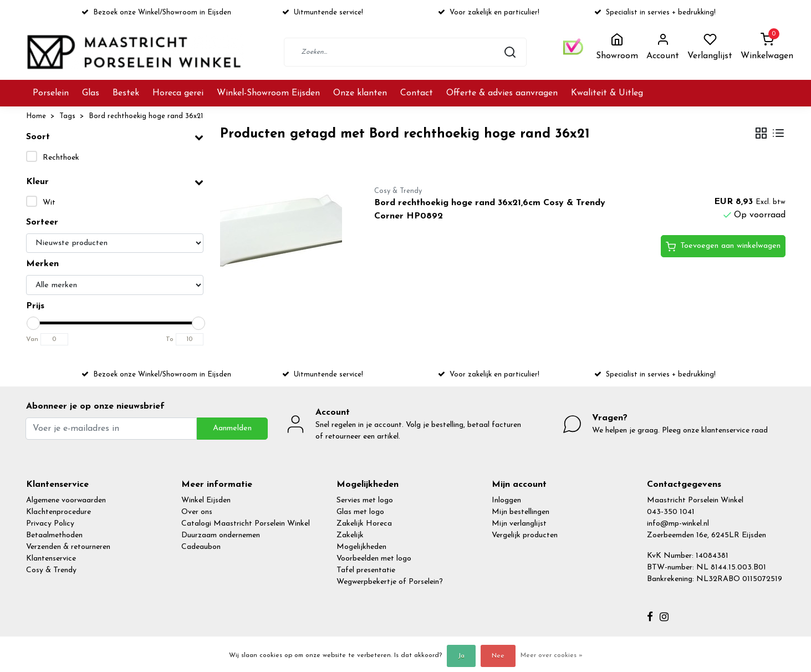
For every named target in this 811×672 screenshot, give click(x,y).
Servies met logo (365, 500)
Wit (49, 203)
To (170, 339)
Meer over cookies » (552, 655)
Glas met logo (360, 512)
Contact (417, 93)
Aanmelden (232, 428)
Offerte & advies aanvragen (502, 93)
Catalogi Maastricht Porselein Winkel (246, 524)
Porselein (51, 93)
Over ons (197, 512)
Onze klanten (360, 93)
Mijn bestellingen (521, 512)
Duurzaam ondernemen (221, 535)
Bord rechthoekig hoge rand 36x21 (146, 116)
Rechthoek (61, 158)
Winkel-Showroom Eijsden (268, 93)
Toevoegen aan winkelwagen (723, 247)
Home (36, 116)
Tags (67, 116)
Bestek (126, 93)
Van (32, 339)
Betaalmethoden (54, 535)
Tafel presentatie (366, 570)
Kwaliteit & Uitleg (607, 93)
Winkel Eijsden (206, 500)
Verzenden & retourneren (68, 547)
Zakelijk (350, 535)
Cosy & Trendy (51, 570)
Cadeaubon (201, 547)
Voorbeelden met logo (374, 559)
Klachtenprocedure (58, 512)
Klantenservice (51, 559)
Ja (461, 656)
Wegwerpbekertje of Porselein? (390, 582)
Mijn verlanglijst (519, 524)
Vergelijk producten (525, 535)
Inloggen (506, 500)
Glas (91, 93)
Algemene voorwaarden (66, 500)
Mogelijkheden (361, 547)
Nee (498, 656)
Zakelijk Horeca (364, 524)
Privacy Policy (50, 524)
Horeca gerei (178, 93)
